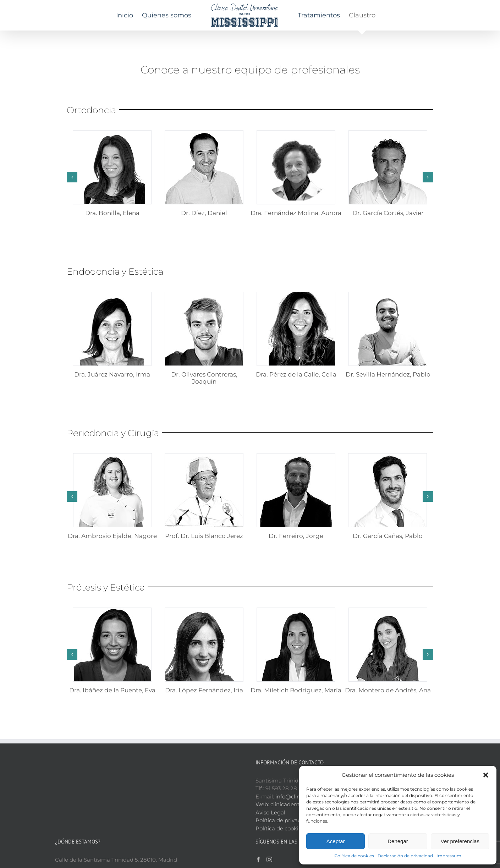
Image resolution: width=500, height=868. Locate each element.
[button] (486, 775)
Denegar (398, 841)
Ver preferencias (460, 841)
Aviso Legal (270, 771)
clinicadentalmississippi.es (305, 762)
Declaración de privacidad (405, 856)
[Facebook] (258, 818)
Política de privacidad (284, 778)
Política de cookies (354, 856)
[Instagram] (269, 818)
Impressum (449, 856)
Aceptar (336, 841)
